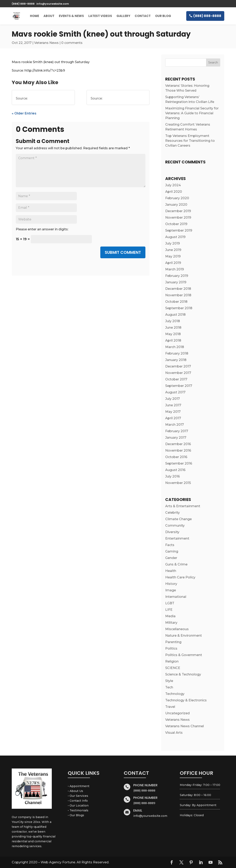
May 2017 (173, 412)
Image (171, 590)
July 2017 (173, 399)
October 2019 (176, 224)
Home (34, 16)
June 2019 (173, 250)
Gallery (123, 16)
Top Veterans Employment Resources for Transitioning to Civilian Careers (190, 141)
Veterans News (46, 43)
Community (175, 526)
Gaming (172, 551)
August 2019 (175, 237)
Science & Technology (183, 674)
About (49, 16)
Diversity (172, 532)
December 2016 (178, 444)
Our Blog (163, 16)
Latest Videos (100, 16)
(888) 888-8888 (207, 16)
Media (170, 616)
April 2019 (173, 263)
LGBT (170, 603)
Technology (175, 694)
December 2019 (178, 211)
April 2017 (173, 418)
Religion (172, 661)
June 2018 (173, 328)
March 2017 (175, 425)
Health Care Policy (180, 577)
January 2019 (176, 282)
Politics (171, 648)
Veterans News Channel (185, 726)
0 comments (72, 43)
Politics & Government (184, 655)
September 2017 (179, 386)
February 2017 (177, 431)
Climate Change (178, 519)
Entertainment (177, 538)
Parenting (173, 642)
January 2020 (176, 205)
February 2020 (177, 198)
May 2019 (173, 256)
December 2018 (178, 289)
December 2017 (178, 366)
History (171, 584)
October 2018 (176, 302)
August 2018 (175, 315)
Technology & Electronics (186, 700)
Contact (143, 16)
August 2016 (175, 470)
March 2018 (175, 347)
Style (169, 681)
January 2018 (176, 360)
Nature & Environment (184, 636)
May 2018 (173, 334)
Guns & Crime (176, 564)
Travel (170, 707)
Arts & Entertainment (183, 506)
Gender (171, 558)
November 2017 (178, 373)
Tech (169, 687)
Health (171, 571)
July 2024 (173, 185)
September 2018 (179, 308)
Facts (170, 545)
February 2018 (177, 353)
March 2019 (175, 269)
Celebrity (173, 513)
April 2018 (173, 340)
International (176, 597)
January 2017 (176, 438)
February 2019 (177, 276)
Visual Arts (174, 733)
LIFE (169, 610)
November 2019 (178, 218)
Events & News (71, 16)
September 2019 (179, 230)
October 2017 (176, 379)
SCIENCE (173, 668)
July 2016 (173, 476)
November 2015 (178, 483)
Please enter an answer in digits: (42, 229)
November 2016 (178, 450)
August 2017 (175, 392)
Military (171, 623)
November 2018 (178, 295)
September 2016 (179, 463)
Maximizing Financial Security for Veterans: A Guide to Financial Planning (192, 113)
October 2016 (176, 457)
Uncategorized (177, 713)
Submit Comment (123, 252)
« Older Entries (24, 113)
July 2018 (173, 321)
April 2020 (174, 192)
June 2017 (173, 405)
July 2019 (173, 243)
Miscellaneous (177, 629)
